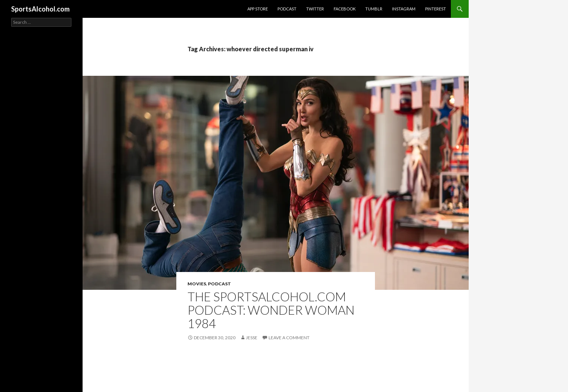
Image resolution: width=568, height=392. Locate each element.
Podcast (287, 9)
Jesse (252, 338)
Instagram (404, 9)
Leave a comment (289, 338)
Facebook (345, 9)
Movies (197, 284)
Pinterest (436, 9)
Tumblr (374, 9)
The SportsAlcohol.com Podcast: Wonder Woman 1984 (271, 310)
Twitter (315, 9)
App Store (258, 9)
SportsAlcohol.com (40, 9)
